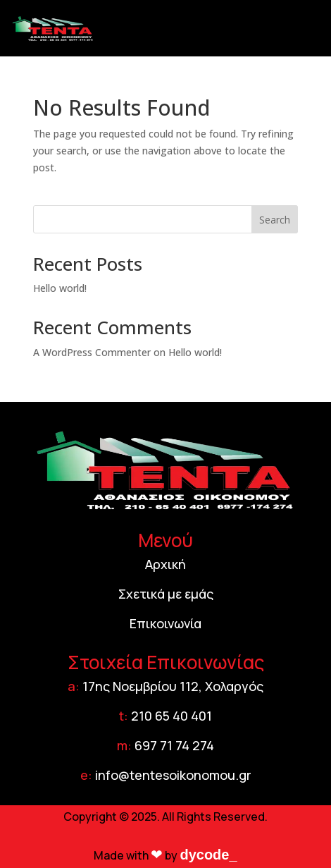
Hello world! (60, 288)
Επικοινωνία (165, 623)
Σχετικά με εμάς (166, 594)
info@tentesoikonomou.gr (173, 775)
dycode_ (208, 855)
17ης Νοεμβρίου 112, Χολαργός (173, 686)
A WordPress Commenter (92, 352)
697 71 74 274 (174, 745)
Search (275, 220)
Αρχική (165, 564)
